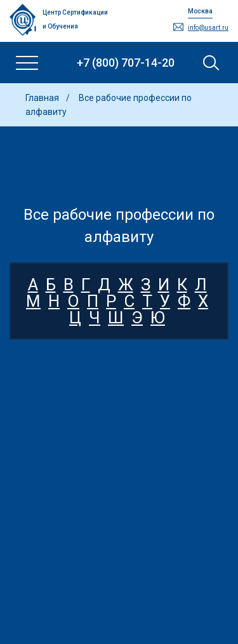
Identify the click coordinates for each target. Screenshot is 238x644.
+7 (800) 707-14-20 (126, 63)
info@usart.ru (208, 28)
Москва (200, 11)
